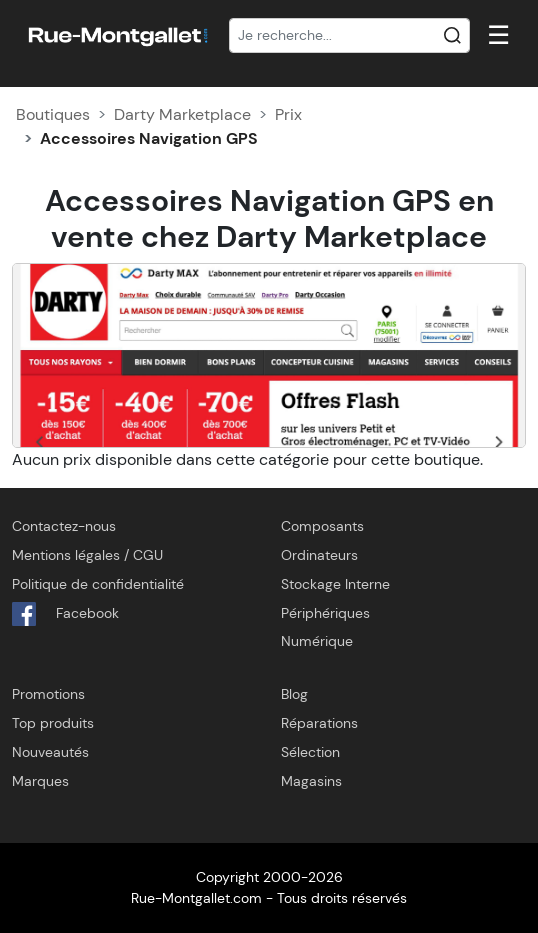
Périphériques (325, 613)
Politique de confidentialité (98, 584)
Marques (40, 781)
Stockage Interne (335, 584)
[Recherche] (349, 36)
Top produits (53, 723)
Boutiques (53, 114)
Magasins (311, 781)
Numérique (317, 641)
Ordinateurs (319, 555)
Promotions (48, 694)
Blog (294, 694)
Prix (288, 114)
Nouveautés (50, 752)
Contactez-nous (64, 526)
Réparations (319, 723)
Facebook (65, 614)
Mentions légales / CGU (87, 555)
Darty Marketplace (182, 114)
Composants (322, 526)
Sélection (310, 752)
